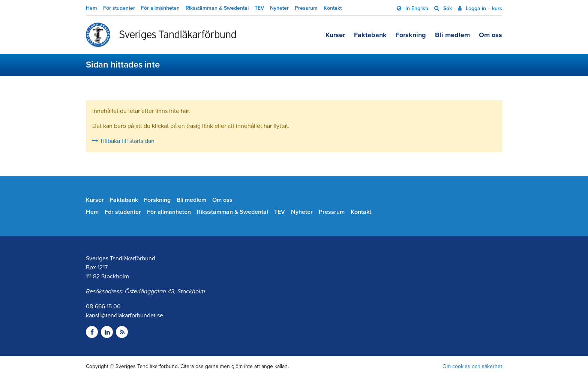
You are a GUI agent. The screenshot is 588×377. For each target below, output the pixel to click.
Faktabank (370, 35)
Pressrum (306, 8)
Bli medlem (452, 35)
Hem (91, 8)
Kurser (335, 35)
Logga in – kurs (483, 8)
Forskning (411, 35)
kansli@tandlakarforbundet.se (124, 315)
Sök (447, 8)
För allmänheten (160, 8)
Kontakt (333, 8)
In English (416, 8)
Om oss (490, 35)
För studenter (119, 8)
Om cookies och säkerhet (472, 366)
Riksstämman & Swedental (217, 8)
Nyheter (279, 8)
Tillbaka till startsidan (123, 141)
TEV (259, 8)
